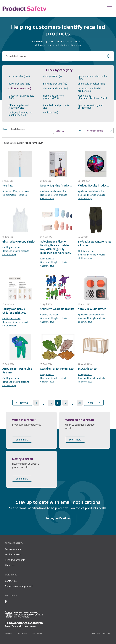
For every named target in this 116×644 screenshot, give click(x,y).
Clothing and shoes (55, 89)
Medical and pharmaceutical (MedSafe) (92, 98)
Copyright (37, 633)
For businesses (13, 555)
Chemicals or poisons (91, 84)
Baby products (19, 84)
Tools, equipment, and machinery (20, 114)
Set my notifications (58, 518)
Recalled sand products (56, 107)
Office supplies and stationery (19, 107)
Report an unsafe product (19, 586)
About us (10, 565)
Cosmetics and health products (90, 90)
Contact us (11, 581)
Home (5, 129)
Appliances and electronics (92, 78)
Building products (55, 84)
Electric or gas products (21, 97)
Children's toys (20, 89)
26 (80, 403)
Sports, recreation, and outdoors (90, 107)
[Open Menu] (110, 8)
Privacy (9, 633)
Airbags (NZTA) (52, 77)
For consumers (13, 549)
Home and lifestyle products (53, 97)
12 (65, 403)
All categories (19, 77)
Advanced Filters (95, 132)
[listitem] (31, 430)
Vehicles (51, 113)
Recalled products (15, 560)
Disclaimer (22, 633)
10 (51, 403)
